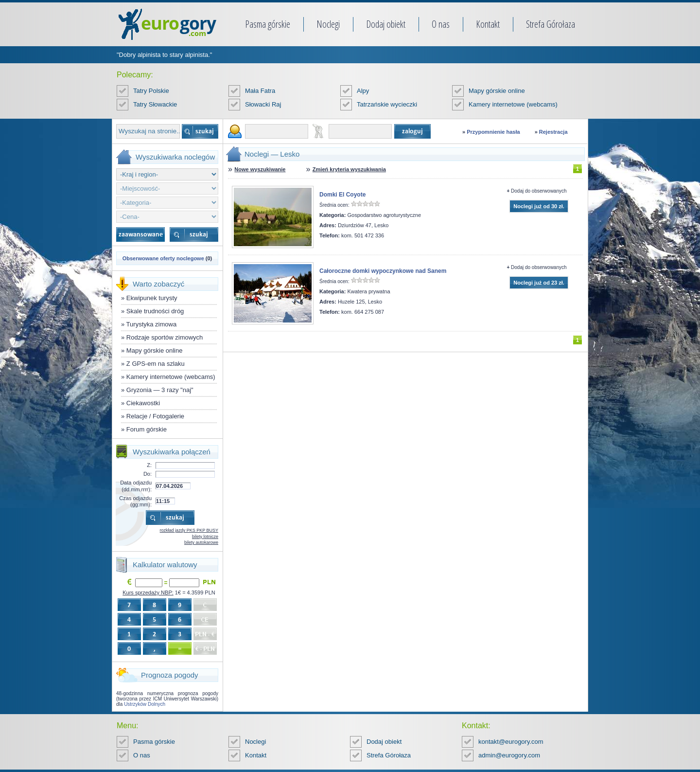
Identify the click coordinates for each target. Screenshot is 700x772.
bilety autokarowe (201, 542)
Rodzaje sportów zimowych (165, 337)
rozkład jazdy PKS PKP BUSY (189, 530)
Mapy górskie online (497, 91)
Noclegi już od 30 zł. (539, 206)
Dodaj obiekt (386, 24)
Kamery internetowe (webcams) (513, 104)
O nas (441, 24)
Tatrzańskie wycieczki (387, 104)
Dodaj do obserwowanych (539, 191)
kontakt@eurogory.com (511, 742)
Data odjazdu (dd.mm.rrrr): (136, 486)
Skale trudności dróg (155, 311)
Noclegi (328, 24)
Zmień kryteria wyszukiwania (349, 169)
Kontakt (488, 24)
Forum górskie (147, 429)
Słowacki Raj (263, 104)
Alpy (363, 91)
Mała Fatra (260, 91)
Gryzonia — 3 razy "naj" (160, 390)
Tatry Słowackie (155, 104)
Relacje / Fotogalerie (155, 416)
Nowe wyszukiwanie (260, 169)
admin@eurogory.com (509, 755)
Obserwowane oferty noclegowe (163, 258)
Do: (148, 474)
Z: (149, 465)
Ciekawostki (143, 403)
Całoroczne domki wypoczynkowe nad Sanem (383, 271)
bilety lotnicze (205, 537)
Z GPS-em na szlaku (156, 364)
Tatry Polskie (151, 91)
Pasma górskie (268, 24)
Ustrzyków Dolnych (145, 704)
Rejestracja (553, 132)
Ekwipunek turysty (152, 298)
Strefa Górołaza (551, 24)
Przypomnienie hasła (493, 132)
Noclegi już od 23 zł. (539, 283)
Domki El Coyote (342, 195)
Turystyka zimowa (152, 324)
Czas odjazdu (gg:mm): (135, 501)
